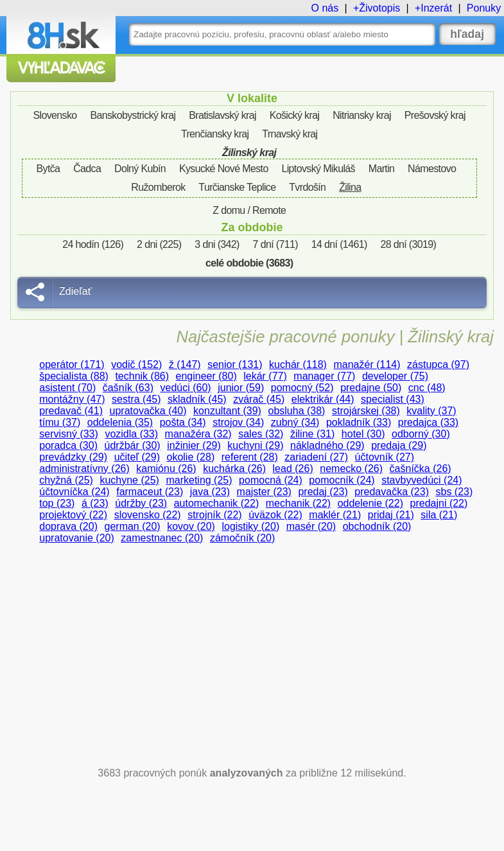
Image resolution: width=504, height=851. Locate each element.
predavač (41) (71, 411)
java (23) (210, 492)
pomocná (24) (271, 480)
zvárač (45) (259, 399)
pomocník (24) (342, 480)
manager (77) (324, 376)
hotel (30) (363, 434)
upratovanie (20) (77, 538)
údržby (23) (141, 503)
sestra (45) (136, 399)
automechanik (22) (217, 503)
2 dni (159, 244)
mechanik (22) (298, 503)
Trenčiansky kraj (215, 134)
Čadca (87, 169)
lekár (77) (265, 376)
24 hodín (93, 244)
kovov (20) (191, 526)
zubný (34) (295, 422)
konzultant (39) (227, 411)
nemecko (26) (351, 469)
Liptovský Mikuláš (318, 169)
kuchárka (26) (234, 469)
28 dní (408, 244)
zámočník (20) (242, 538)
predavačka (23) (392, 492)
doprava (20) (68, 526)
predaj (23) (323, 492)
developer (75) (395, 376)
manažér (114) (367, 364)
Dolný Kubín (140, 169)
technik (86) (142, 376)
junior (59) (241, 388)
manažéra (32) (198, 434)
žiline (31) (312, 434)
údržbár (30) (133, 445)
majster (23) (264, 492)
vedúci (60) (186, 388)
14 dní (339, 244)
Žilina (350, 187)
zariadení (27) (316, 457)
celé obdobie (249, 263)
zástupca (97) (438, 364)
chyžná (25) (66, 480)
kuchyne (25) (129, 480)
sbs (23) (455, 492)
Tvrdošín (307, 187)
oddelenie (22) (370, 503)
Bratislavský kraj (222, 115)
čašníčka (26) (421, 469)
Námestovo (432, 169)
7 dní (275, 244)
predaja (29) (399, 445)
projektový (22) (73, 515)
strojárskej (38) (366, 411)
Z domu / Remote (249, 210)
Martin (382, 169)
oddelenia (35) (120, 422)
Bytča (48, 169)
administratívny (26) (84, 469)
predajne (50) (371, 388)
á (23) (95, 503)
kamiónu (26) (166, 469)
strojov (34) (238, 422)
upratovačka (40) (148, 411)
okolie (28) (191, 457)
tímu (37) (60, 422)
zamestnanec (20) (162, 538)
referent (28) (250, 457)
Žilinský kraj (249, 153)
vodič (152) (136, 364)
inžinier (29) (194, 445)
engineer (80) (206, 376)
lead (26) (293, 469)
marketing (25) (199, 480)
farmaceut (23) (150, 492)
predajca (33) (428, 422)
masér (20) (311, 526)
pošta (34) (183, 422)
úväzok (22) (275, 515)
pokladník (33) (359, 422)
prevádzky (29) (73, 457)
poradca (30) (68, 445)
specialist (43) (393, 399)
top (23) (57, 503)
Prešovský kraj (435, 115)
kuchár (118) (298, 364)
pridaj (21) (391, 515)
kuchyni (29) (255, 445)
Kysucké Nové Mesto (224, 169)
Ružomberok (158, 187)
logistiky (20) (250, 526)
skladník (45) (197, 399)
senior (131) (235, 364)
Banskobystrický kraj (133, 115)
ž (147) (185, 364)
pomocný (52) (302, 388)
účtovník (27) (385, 457)
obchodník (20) (377, 526)
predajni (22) (439, 503)
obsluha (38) (296, 411)
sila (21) (439, 515)
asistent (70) (67, 388)
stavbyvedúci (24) (421, 480)
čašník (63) (128, 388)
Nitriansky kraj (362, 115)
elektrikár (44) (323, 399)
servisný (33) (69, 434)
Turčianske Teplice (237, 187)
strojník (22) (214, 515)
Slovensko (55, 115)
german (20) (133, 526)
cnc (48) (427, 388)
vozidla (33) (131, 434)
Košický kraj (295, 115)
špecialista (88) (74, 376)
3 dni (217, 244)
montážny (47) (72, 399)
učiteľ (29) (137, 457)
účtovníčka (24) (74, 492)
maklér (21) (335, 515)
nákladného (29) (327, 445)
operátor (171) (72, 364)
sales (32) (261, 434)
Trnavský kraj (290, 134)
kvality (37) (431, 411)
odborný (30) (421, 434)
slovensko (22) (148, 515)
